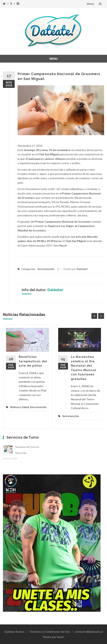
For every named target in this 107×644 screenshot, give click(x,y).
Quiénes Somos (14, 632)
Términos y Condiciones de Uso (50, 632)
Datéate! (82, 269)
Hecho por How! (53, 637)
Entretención (46, 269)
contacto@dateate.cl (89, 632)
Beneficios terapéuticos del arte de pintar (33, 361)
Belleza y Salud (20, 407)
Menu (90, 4)
